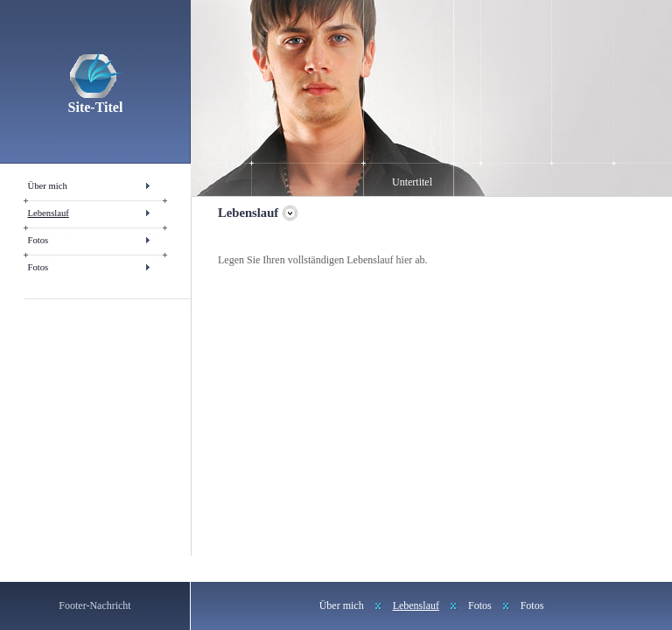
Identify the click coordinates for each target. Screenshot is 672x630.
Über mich (48, 186)
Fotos (38, 240)
